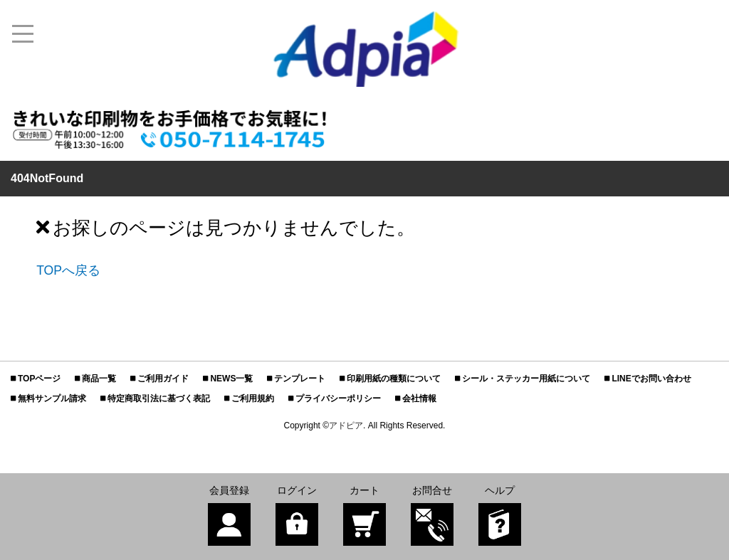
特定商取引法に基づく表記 (159, 398)
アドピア (346, 426)
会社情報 (419, 398)
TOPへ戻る (68, 270)
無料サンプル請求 (52, 398)
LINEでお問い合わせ (651, 379)
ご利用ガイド (163, 379)
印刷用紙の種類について (394, 379)
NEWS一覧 (231, 379)
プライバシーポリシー (338, 398)
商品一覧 (99, 379)
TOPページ (39, 379)
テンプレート (300, 379)
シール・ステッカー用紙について (526, 379)
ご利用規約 (253, 398)
